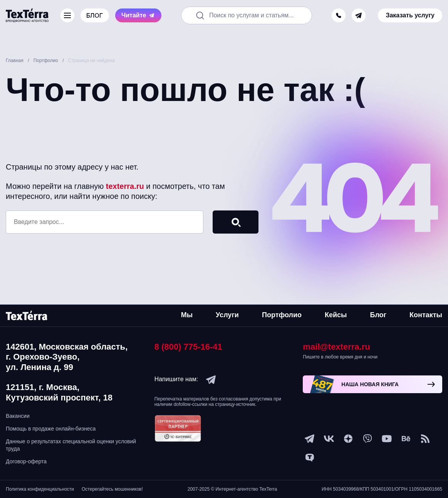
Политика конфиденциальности (40, 489)
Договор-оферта (26, 461)
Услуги (227, 315)
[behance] (406, 439)
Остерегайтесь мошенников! (112, 489)
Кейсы (336, 315)
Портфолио (282, 315)
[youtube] (387, 439)
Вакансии (18, 416)
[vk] (329, 439)
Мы (187, 315)
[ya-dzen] (348, 439)
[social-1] (425, 439)
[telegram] (359, 15)
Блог (378, 315)
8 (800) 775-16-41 (188, 347)
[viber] (367, 439)
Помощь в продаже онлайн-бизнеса (51, 429)
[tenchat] (310, 458)
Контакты (426, 315)
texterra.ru (125, 186)
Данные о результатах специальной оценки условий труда (71, 445)
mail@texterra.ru (336, 347)
